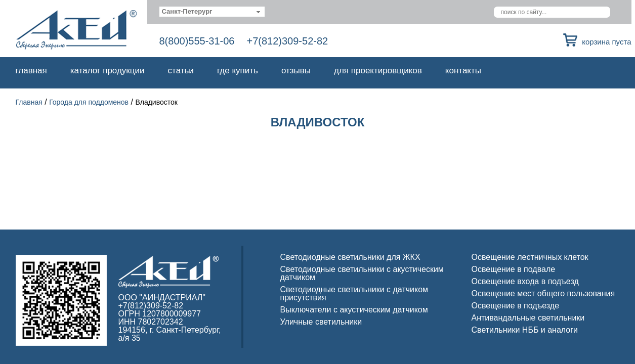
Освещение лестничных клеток (530, 257)
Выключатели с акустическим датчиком (354, 310)
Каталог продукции (108, 71)
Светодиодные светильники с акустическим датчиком (362, 273)
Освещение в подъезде (516, 306)
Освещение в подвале (514, 269)
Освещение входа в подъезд (525, 281)
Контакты (463, 71)
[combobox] (212, 12)
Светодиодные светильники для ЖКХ (350, 257)
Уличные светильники (321, 322)
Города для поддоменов (89, 102)
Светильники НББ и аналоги (525, 330)
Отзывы (296, 71)
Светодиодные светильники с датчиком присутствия (354, 293)
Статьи (181, 71)
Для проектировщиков (378, 71)
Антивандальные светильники (528, 318)
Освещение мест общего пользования (543, 293)
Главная (31, 71)
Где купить (238, 71)
